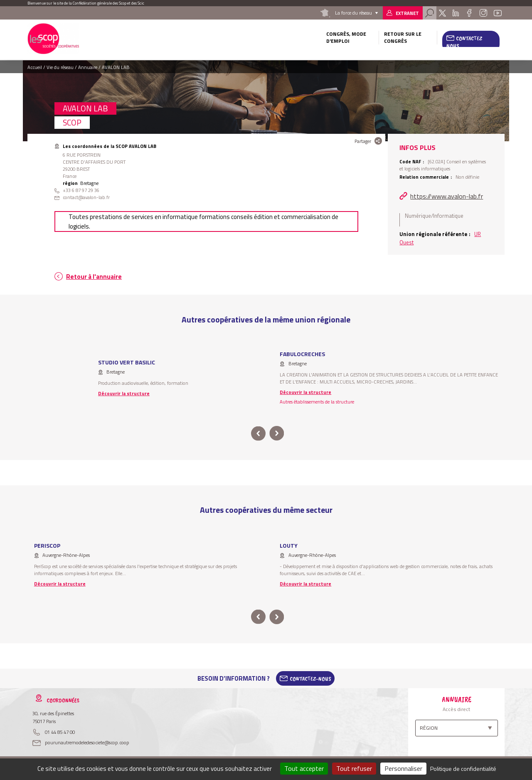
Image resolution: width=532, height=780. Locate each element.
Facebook (469, 13)
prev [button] (258, 434)
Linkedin (456, 13)
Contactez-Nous (310, 679)
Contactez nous (464, 42)
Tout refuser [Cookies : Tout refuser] (354, 768)
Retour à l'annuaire (94, 277)
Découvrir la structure (124, 393)
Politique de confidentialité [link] (463, 769)
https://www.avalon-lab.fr (447, 196)
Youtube (498, 13)
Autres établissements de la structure (317, 402)
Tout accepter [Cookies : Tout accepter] (304, 768)
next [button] (277, 434)
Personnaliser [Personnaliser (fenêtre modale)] (403, 768)
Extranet (407, 13)
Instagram (483, 13)
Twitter (442, 13)
